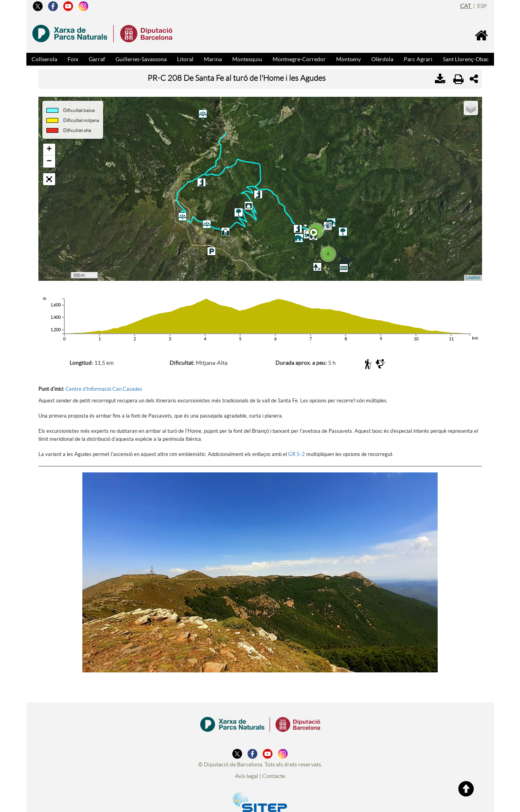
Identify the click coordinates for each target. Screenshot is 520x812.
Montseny (349, 59)
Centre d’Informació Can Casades (104, 385)
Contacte (274, 772)
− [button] (49, 162)
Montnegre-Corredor (299, 59)
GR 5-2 (297, 450)
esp (482, 6)
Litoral (185, 59)
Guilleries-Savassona (141, 59)
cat (466, 6)
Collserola (44, 59)
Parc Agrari (418, 59)
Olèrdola (382, 59)
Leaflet (473, 278)
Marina (213, 59)
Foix (73, 59)
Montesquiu (247, 59)
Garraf (97, 59)
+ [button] (49, 150)
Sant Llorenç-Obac (466, 59)
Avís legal (247, 772)
